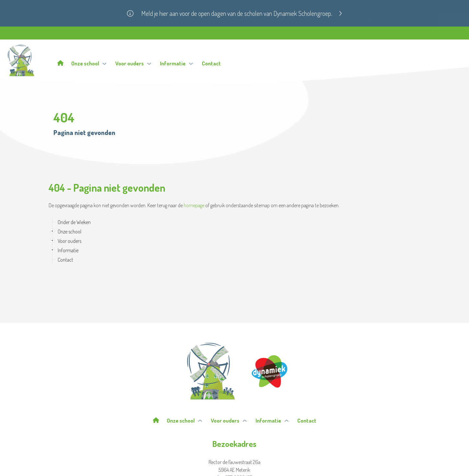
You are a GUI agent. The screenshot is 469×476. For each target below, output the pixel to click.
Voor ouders (133, 63)
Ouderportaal (384, 32)
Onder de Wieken (74, 222)
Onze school (89, 63)
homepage (194, 205)
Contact (419, 32)
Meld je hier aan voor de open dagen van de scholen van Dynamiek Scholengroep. (242, 13)
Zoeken (453, 32)
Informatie (177, 63)
